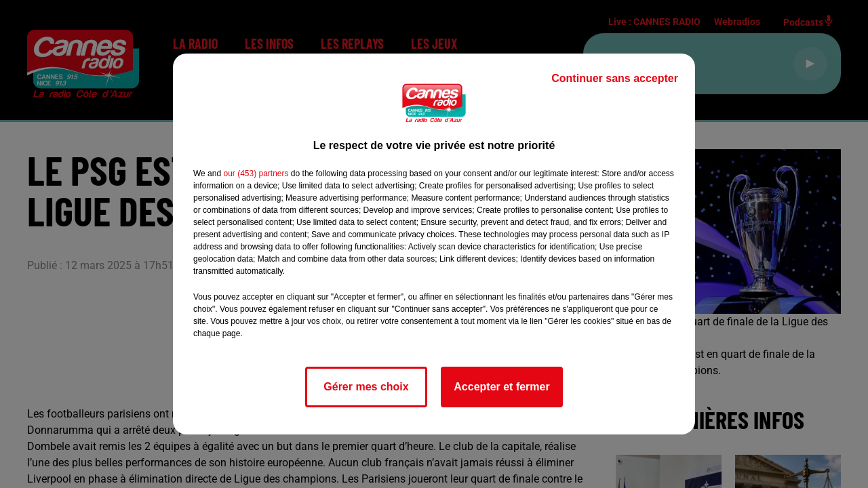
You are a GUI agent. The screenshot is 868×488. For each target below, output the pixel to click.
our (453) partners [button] (256, 174)
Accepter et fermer (501, 387)
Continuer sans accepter (615, 78)
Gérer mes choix (366, 387)
